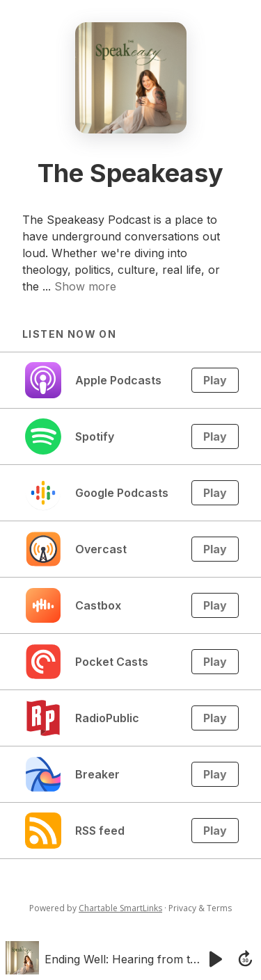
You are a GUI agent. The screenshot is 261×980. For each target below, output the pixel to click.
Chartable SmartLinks (120, 908)
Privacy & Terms (200, 908)
